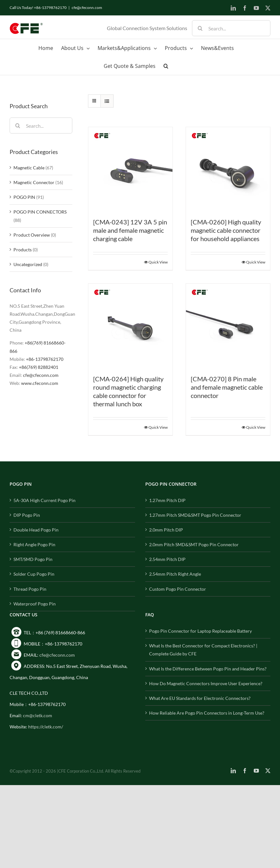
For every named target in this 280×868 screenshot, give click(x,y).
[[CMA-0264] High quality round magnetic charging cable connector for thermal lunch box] (130, 326)
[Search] (200, 28)
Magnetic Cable (29, 168)
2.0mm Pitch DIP (166, 530)
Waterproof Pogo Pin (35, 604)
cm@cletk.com (38, 715)
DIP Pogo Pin (27, 515)
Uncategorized (28, 264)
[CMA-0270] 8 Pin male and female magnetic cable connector (227, 387)
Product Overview (32, 235)
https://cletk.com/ (46, 727)
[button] (166, 66)
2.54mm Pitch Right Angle (175, 574)
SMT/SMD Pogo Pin (33, 559)
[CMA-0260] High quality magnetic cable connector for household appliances (226, 230)
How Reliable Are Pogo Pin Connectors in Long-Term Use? (207, 713)
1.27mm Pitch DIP (167, 500)
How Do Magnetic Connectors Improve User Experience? (206, 683)
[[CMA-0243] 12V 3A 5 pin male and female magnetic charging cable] (130, 169)
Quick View (158, 262)
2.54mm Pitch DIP (167, 559)
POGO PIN (24, 197)
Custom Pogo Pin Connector (178, 589)
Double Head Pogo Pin (36, 530)
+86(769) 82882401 (39, 367)
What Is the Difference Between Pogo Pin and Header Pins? (208, 669)
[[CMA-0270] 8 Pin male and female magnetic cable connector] (228, 326)
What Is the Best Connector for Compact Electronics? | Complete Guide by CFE (203, 650)
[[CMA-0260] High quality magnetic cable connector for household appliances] (228, 169)
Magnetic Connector (34, 182)
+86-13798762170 (45, 359)
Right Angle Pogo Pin (34, 544)
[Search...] (231, 28)
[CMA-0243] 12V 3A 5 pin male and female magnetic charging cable (130, 230)
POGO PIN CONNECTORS (40, 212)
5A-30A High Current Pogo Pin (44, 500)
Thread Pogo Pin (30, 589)
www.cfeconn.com (40, 383)
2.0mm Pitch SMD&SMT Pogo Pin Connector (194, 544)
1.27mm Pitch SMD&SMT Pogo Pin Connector (195, 515)
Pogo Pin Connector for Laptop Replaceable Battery (200, 631)
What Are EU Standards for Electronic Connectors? (200, 698)
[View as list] (107, 101)
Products (23, 250)
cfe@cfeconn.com (87, 8)
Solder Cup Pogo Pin (34, 574)
